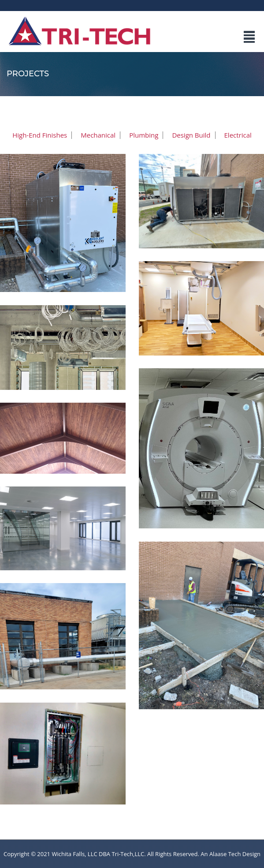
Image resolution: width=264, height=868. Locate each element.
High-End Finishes (40, 135)
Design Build (191, 135)
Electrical (238, 135)
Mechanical (98, 135)
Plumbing (144, 135)
